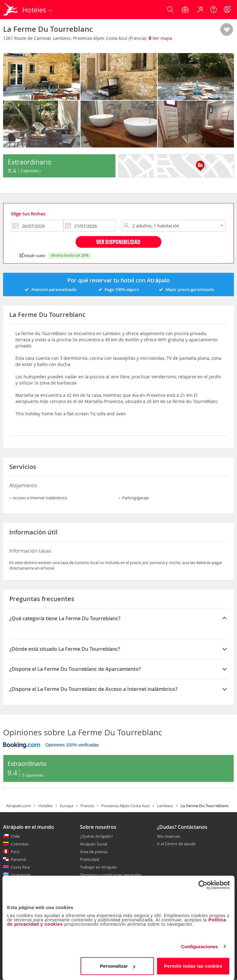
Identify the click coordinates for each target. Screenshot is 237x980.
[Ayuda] (214, 10)
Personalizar (118, 966)
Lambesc (165, 806)
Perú (15, 852)
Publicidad (89, 859)
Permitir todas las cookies (193, 966)
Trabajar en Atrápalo (98, 867)
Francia (87, 806)
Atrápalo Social (94, 844)
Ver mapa (160, 38)
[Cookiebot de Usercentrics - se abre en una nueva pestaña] (203, 885)
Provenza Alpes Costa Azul (125, 806)
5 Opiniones (31, 171)
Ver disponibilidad (118, 242)
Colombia (20, 844)
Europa (67, 806)
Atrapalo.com (19, 806)
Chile (15, 836)
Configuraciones (200, 947)
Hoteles (45, 806)
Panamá (18, 859)
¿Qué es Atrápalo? (96, 836)
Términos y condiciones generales (111, 875)
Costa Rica (20, 867)
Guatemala (21, 875)
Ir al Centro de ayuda (176, 844)
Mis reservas (168, 837)
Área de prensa (94, 852)
